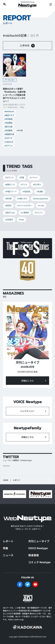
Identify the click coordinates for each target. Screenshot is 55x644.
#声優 (22, 177)
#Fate (21, 220)
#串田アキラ (9, 115)
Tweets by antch (6, 466)
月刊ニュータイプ (39, 541)
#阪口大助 (8, 127)
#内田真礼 (27, 191)
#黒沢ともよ (10, 212)
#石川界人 (37, 184)
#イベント (34, 177)
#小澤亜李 (25, 212)
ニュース (8, 555)
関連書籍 (34, 555)
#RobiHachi (9, 111)
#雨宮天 (8, 205)
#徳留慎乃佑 (9, 134)
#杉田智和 (8, 130)
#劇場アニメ (10, 184)
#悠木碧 (8, 198)
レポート (8, 541)
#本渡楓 (40, 191)
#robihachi (9, 142)
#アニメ (24, 184)
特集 (6, 548)
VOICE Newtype (38, 548)
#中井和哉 (8, 119)
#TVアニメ (9, 146)
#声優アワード (11, 191)
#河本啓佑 (8, 123)
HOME (6, 480)
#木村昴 (20, 130)
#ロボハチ (8, 138)
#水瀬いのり (22, 198)
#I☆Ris (41, 205)
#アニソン (39, 212)
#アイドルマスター (25, 205)
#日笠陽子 (9, 220)
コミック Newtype (39, 562)
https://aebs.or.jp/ (16, 619)
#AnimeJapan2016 (41, 198)
